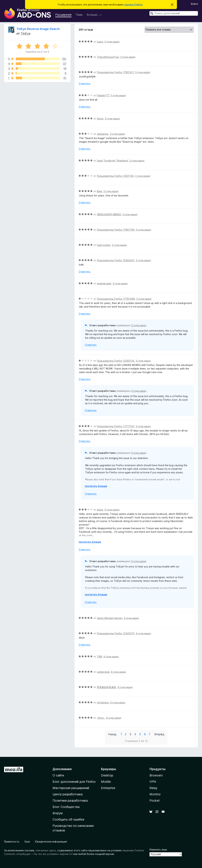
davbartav (103, 134)
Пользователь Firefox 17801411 (115, 72)
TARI (99, 657)
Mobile (106, 782)
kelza (100, 510)
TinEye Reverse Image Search (38, 29)
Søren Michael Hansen (110, 618)
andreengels (104, 283)
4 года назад (131, 618)
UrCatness (103, 702)
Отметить (85, 83)
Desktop (107, 775)
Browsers (156, 775)
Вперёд (159, 734)
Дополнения (62, 769)
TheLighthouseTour (108, 57)
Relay (153, 788)
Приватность (12, 842)
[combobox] (174, 13)
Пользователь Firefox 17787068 (116, 299)
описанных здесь (46, 850)
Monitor (155, 794)
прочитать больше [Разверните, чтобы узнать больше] (96, 486)
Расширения (63, 15)
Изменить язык (158, 850)
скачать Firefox (133, 5)
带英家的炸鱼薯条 (106, 687)
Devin (100, 119)
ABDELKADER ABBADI (109, 214)
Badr (99, 191)
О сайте (58, 775)
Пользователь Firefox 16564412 (116, 260)
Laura (100, 42)
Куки (27, 842)
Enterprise (108, 788)
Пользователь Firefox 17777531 (116, 426)
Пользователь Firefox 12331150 (115, 176)
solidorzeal (103, 672)
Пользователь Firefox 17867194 (116, 230)
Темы (79, 15)
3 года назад (112, 42)
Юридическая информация (51, 842)
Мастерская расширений (71, 788)
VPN (153, 782)
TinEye (26, 33)
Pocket (155, 801)
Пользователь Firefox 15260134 (116, 361)
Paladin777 (103, 95)
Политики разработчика (70, 801)
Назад (112, 734)
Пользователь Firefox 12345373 (116, 633)
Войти (194, 4)
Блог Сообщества (66, 807)
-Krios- (101, 718)
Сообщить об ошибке (68, 819)
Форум (58, 813)
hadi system (104, 245)
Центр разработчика (68, 794)
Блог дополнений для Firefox (74, 782)
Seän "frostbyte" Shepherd (112, 161)
